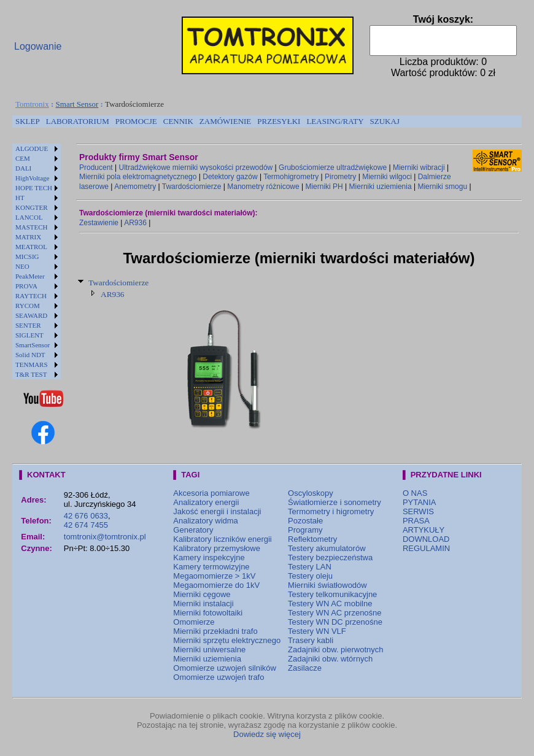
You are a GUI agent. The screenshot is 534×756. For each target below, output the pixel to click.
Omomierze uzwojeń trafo (219, 677)
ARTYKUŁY (424, 530)
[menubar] (207, 121)
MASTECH (32, 227)
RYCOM (28, 306)
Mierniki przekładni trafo (215, 631)
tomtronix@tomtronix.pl (105, 537)
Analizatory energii (206, 502)
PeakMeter (30, 276)
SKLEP (28, 121)
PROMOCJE (136, 121)
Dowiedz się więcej (267, 734)
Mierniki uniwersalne (209, 650)
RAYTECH (31, 296)
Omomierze (194, 622)
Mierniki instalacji (203, 604)
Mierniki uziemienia (381, 187)
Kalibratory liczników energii (222, 539)
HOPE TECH (34, 188)
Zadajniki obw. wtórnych (330, 659)
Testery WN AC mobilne (330, 604)
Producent (96, 168)
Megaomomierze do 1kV (216, 585)
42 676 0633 (86, 516)
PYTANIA (420, 502)
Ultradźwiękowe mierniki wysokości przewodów (196, 168)
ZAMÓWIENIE (225, 121)
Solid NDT (30, 355)
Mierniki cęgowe (202, 594)
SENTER (28, 325)
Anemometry (135, 187)
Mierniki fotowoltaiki (208, 613)
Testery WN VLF (317, 631)
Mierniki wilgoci (387, 177)
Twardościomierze (192, 187)
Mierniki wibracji (419, 168)
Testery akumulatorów (327, 548)
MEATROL (31, 247)
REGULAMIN (426, 548)
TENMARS (32, 364)
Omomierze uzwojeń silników (225, 668)
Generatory (193, 530)
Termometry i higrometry (331, 511)
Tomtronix (32, 104)
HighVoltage (32, 178)
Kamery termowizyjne (211, 567)
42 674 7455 (86, 525)
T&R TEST (31, 374)
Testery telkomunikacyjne (332, 594)
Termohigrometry (291, 177)
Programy (305, 530)
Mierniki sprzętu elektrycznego (227, 640)
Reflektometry (312, 539)
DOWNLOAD (426, 539)
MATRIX (28, 237)
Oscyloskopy (311, 493)
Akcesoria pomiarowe (211, 493)
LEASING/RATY (335, 121)
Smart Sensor (77, 104)
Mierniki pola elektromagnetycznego (138, 177)
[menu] (37, 261)
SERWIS (418, 511)
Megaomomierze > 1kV (214, 576)
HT (20, 198)
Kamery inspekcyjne (209, 557)
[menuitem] (28, 121)
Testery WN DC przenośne (335, 622)
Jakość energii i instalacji (217, 511)
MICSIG (27, 256)
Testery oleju (310, 576)
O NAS (415, 493)
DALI (23, 168)
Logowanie (38, 46)
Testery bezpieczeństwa (330, 557)
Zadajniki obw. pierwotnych (335, 650)
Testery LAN (310, 567)
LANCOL (29, 217)
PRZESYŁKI (279, 121)
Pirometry (340, 177)
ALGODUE (32, 148)
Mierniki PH (324, 187)
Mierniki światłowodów (327, 585)
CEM (23, 158)
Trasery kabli (311, 640)
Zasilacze (305, 668)
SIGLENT (29, 335)
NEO (22, 266)
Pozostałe (305, 521)
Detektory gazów (230, 177)
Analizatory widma (206, 521)
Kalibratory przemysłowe (217, 548)
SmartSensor (33, 345)
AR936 (135, 223)
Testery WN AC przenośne (335, 613)
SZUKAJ (385, 121)
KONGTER (32, 207)
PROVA (26, 286)
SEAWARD (31, 315)
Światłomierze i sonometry (335, 502)
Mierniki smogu (442, 187)
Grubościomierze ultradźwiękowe (333, 168)
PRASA (416, 521)
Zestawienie (99, 223)
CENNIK (178, 121)
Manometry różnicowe (263, 187)
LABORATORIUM (78, 121)
